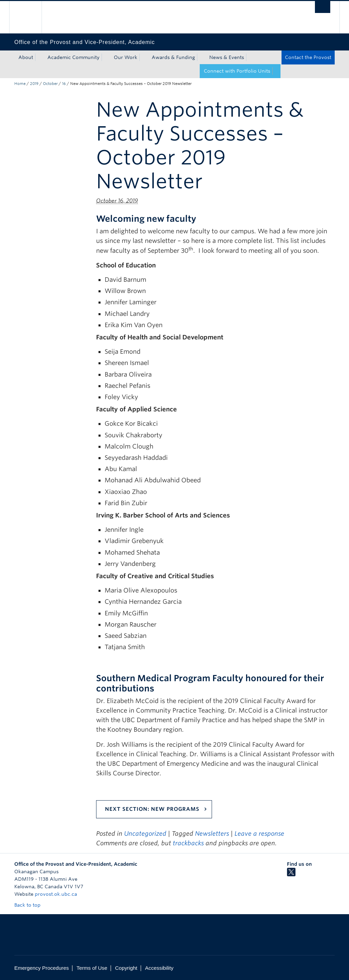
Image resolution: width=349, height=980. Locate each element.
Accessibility (159, 968)
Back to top (31, 905)
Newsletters (212, 833)
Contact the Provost (308, 57)
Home (20, 84)
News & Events (227, 57)
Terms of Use (92, 968)
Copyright (126, 968)
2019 (34, 84)
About (26, 57)
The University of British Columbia (31, 17)
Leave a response (259, 833)
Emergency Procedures (42, 968)
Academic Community (73, 57)
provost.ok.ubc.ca (56, 894)
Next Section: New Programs (152, 809)
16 (64, 84)
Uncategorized (145, 833)
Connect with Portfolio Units (237, 71)
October (50, 84)
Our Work (126, 57)
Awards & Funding (173, 57)
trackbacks (188, 843)
